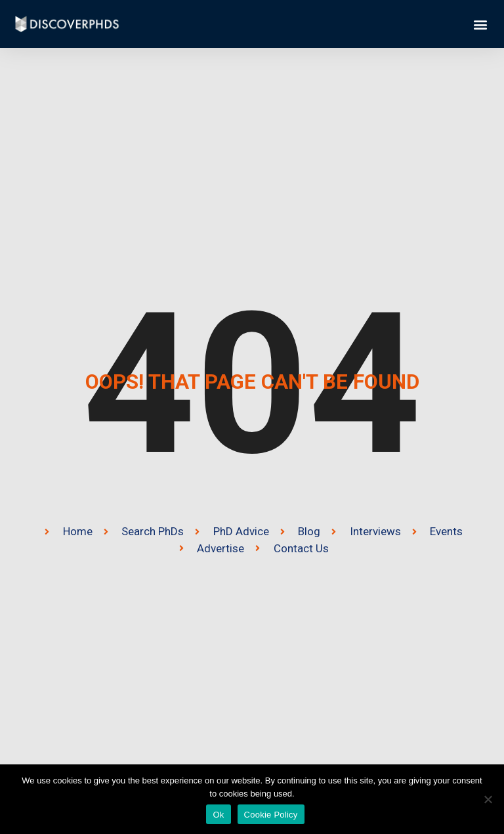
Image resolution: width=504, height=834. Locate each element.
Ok (218, 815)
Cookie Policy (271, 815)
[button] (480, 24)
